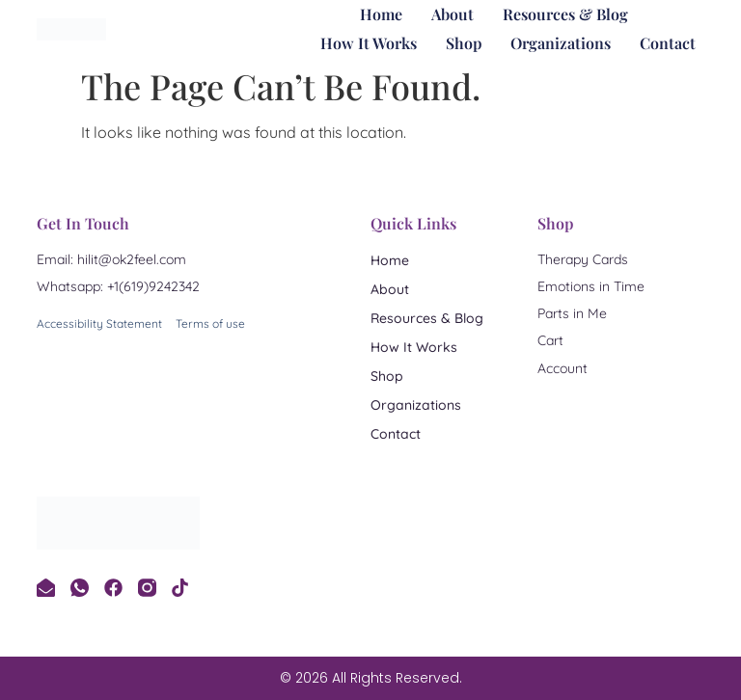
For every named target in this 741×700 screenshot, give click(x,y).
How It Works (369, 43)
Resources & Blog (565, 14)
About (453, 14)
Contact (668, 43)
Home (381, 14)
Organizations (561, 43)
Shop (464, 43)
